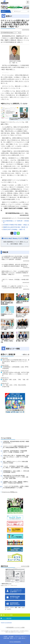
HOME (6, 637)
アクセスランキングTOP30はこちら (10, 492)
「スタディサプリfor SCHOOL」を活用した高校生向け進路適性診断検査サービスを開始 (16, 487)
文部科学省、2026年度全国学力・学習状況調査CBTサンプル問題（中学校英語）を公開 (15, 451)
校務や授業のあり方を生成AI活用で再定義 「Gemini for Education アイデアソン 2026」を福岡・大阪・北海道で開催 (16, 477)
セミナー (9, 609)
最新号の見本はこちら (7, 584)
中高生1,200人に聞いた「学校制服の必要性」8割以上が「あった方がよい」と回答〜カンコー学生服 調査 (16, 457)
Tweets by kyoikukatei (6, 623)
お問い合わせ (22, 638)
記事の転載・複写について (10, 638)
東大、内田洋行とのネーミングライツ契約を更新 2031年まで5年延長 (16, 462)
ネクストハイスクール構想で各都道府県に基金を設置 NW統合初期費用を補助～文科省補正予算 (16, 447)
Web (19, 607)
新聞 (16, 607)
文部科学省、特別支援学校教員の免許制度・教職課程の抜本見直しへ (16, 442)
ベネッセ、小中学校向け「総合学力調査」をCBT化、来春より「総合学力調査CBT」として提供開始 (16, 467)
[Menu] (28, 2)
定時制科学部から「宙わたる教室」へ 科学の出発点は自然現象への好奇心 (16, 472)
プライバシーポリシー (20, 637)
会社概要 (11, 637)
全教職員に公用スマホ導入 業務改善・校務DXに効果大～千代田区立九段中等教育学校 (16, 482)
